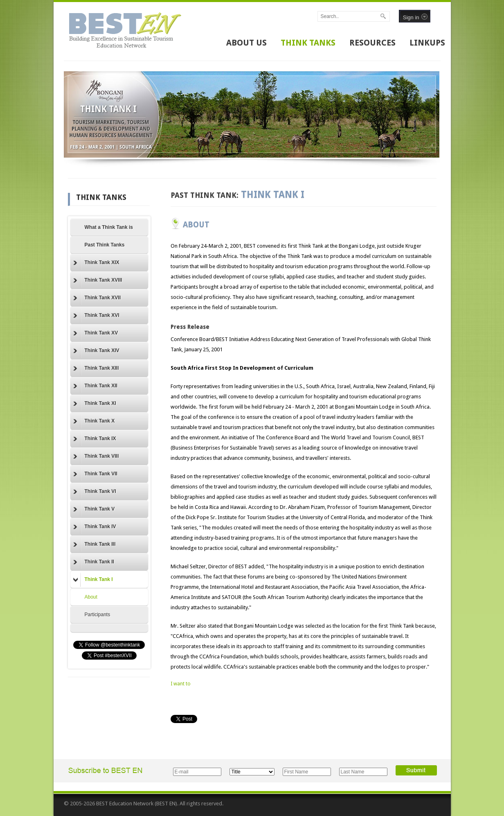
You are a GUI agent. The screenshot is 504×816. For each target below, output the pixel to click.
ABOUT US (246, 43)
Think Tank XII (95, 386)
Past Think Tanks (105, 245)
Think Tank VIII (96, 457)
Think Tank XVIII (98, 280)
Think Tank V (94, 509)
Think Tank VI (95, 492)
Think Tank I (93, 580)
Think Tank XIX (96, 263)
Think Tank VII (95, 474)
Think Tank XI (95, 404)
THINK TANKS (308, 43)
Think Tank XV (96, 333)
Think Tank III (94, 545)
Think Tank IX (95, 439)
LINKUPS (427, 43)
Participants (98, 615)
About (91, 597)
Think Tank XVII (97, 298)
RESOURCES (372, 43)
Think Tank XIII (96, 368)
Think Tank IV (95, 527)
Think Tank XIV (96, 351)
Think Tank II (94, 562)
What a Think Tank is (109, 227)
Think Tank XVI (96, 316)
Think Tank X (94, 421)
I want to (181, 684)
